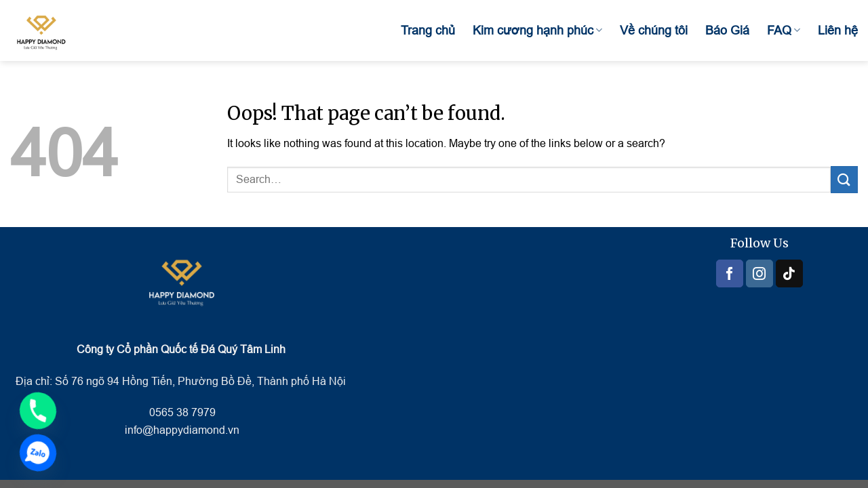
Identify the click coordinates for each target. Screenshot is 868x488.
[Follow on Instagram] (759, 273)
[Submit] (844, 179)
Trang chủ (428, 30)
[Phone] (38, 411)
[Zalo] (38, 453)
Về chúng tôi (654, 30)
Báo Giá (727, 30)
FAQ (784, 30)
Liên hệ (838, 30)
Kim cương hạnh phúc (537, 30)
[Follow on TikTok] (789, 273)
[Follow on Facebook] (730, 273)
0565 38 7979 (181, 412)
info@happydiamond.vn (182, 430)
